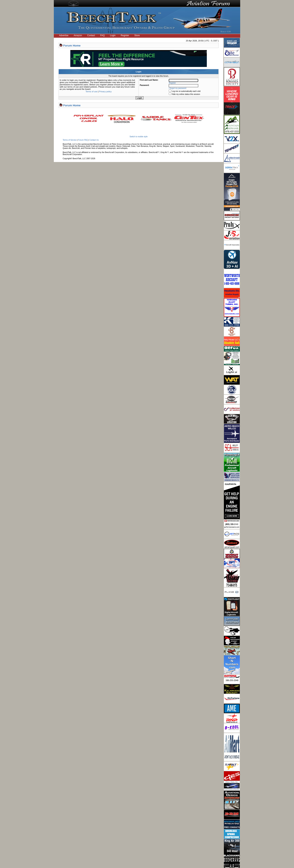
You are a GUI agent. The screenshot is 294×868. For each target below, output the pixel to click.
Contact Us (94, 140)
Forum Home (72, 45)
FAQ (102, 35)
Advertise (64, 35)
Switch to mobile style (139, 137)
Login (113, 35)
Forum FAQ (83, 140)
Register (125, 35)
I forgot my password (178, 88)
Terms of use (91, 92)
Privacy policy (105, 92)
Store (137, 35)
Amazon (78, 35)
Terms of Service (70, 140)
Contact (91, 35)
